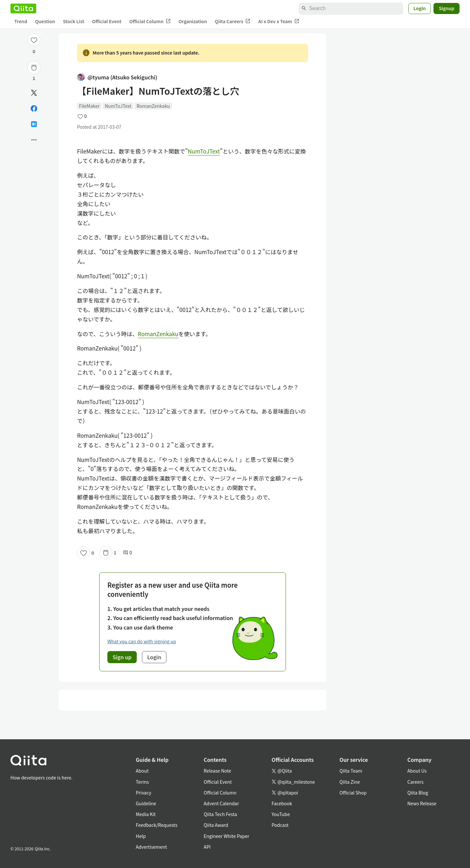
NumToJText (118, 106)
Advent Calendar (221, 803)
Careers (415, 782)
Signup (446, 8)
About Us (417, 771)
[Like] (34, 40)
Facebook (282, 803)
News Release (422, 803)
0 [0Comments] (128, 553)
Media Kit (146, 814)
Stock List (74, 21)
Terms (142, 782)
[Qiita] (23, 8)
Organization (193, 21)
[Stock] (34, 68)
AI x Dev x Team (279, 21)
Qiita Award (216, 825)
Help (141, 836)
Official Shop (353, 793)
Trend (21, 21)
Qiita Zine (350, 782)
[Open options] (34, 140)
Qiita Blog (418, 793)
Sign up (122, 657)
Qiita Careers (233, 21)
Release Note (217, 771)
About (142, 771)
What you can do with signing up (142, 641)
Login (420, 8)
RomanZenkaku (153, 106)
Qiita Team (351, 771)
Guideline (146, 803)
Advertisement (151, 847)
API (207, 847)
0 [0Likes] (34, 51)
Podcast (280, 825)
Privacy (143, 793)
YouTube (281, 814)
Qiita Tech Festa (220, 814)
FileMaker (89, 106)
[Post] (34, 93)
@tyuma (117, 77)
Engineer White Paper (227, 836)
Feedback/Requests (157, 825)
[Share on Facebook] (34, 108)
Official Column (150, 21)
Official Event (107, 21)
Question (45, 21)
